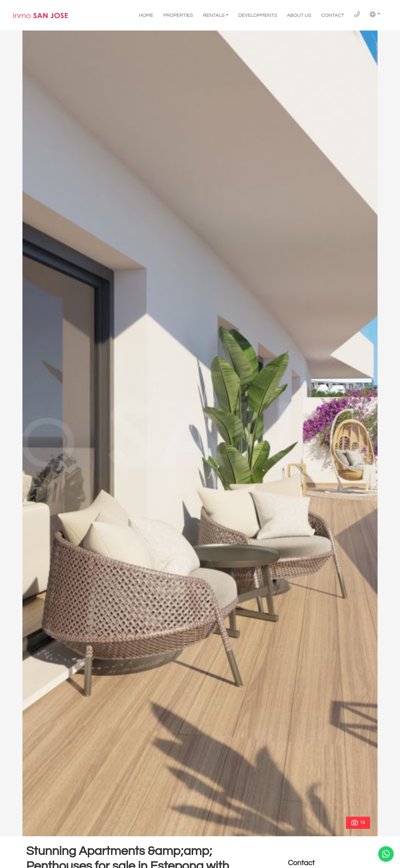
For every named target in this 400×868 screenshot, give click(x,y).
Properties (178, 15)
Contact (333, 15)
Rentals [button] (214, 15)
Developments (258, 15)
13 (358, 823)
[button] (375, 14)
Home (146, 15)
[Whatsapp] (386, 854)
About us (299, 15)
